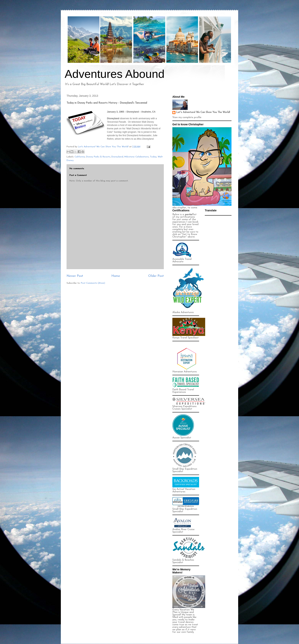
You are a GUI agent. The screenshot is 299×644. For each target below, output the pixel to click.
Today (153, 157)
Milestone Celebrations (137, 157)
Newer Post (75, 276)
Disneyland (117, 157)
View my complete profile (187, 117)
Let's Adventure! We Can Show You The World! (203, 112)
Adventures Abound (115, 74)
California (80, 157)
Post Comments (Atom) (93, 283)
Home (116, 276)
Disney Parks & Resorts (98, 157)
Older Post (156, 276)
